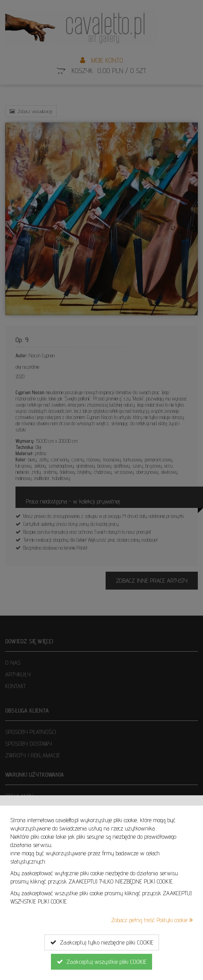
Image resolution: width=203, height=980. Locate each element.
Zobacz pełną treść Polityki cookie (152, 920)
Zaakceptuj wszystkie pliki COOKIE (101, 962)
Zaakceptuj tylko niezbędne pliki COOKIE (102, 942)
